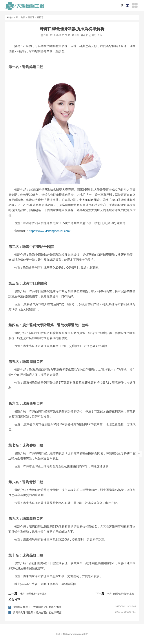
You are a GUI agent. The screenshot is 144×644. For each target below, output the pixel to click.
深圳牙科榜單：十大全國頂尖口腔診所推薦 (37, 607)
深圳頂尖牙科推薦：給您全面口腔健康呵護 (37, 613)
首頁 (23, 17)
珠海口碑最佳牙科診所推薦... (34, 594)
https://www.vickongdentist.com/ (50, 231)
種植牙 (31, 17)
